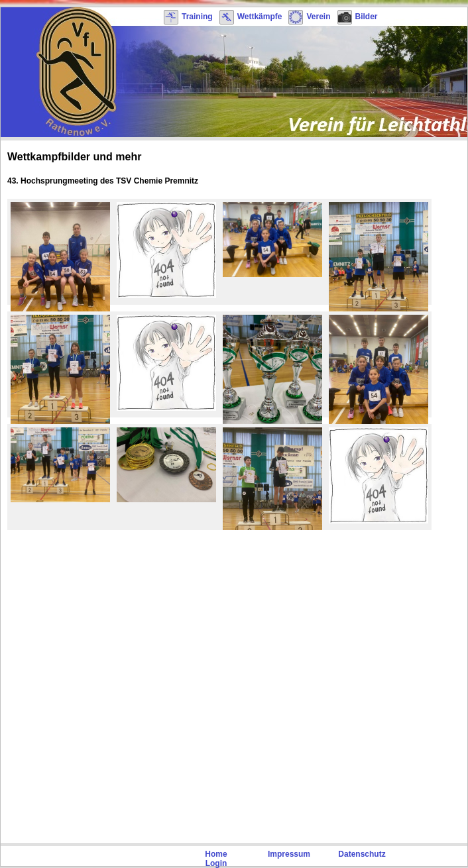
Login (216, 863)
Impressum (289, 854)
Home (216, 854)
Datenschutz (362, 854)
